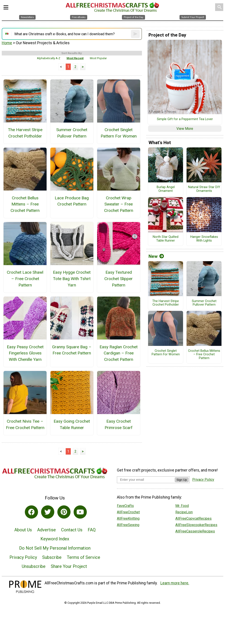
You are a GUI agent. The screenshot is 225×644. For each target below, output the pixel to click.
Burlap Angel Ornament (166, 189)
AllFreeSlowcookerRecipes (196, 525)
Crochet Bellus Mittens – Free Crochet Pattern (25, 204)
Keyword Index (55, 539)
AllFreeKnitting (128, 518)
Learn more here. (175, 583)
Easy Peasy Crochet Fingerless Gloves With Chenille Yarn (25, 353)
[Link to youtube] (80, 512)
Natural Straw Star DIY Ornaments (204, 189)
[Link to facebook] (31, 512)
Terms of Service (83, 557)
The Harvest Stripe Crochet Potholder (25, 133)
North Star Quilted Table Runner (166, 239)
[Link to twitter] (48, 512)
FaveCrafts (125, 506)
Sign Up (182, 480)
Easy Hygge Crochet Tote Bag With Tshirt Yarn (72, 279)
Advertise (46, 530)
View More (185, 129)
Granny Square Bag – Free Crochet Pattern (72, 350)
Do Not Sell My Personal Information (55, 548)
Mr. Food (182, 506)
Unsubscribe (34, 566)
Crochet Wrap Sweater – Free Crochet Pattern (119, 204)
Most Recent (75, 58)
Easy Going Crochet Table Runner (72, 424)
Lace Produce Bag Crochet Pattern (72, 201)
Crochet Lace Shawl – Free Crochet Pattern (25, 279)
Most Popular (98, 58)
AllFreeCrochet (128, 512)
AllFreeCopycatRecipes (193, 518)
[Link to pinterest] (64, 512)
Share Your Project (69, 566)
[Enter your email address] (146, 480)
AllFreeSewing (128, 525)
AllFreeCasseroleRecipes (195, 531)
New (156, 256)
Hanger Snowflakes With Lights (204, 239)
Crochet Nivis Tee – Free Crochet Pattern (25, 424)
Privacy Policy (23, 557)
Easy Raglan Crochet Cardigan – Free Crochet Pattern (119, 353)
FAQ (92, 530)
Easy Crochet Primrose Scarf (119, 424)
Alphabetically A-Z (49, 58)
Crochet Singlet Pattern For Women (119, 133)
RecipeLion (184, 512)
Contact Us (72, 530)
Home (7, 43)
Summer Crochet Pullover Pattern (72, 133)
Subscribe (52, 557)
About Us (23, 530)
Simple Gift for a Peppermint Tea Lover (185, 119)
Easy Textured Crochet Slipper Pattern (119, 279)
